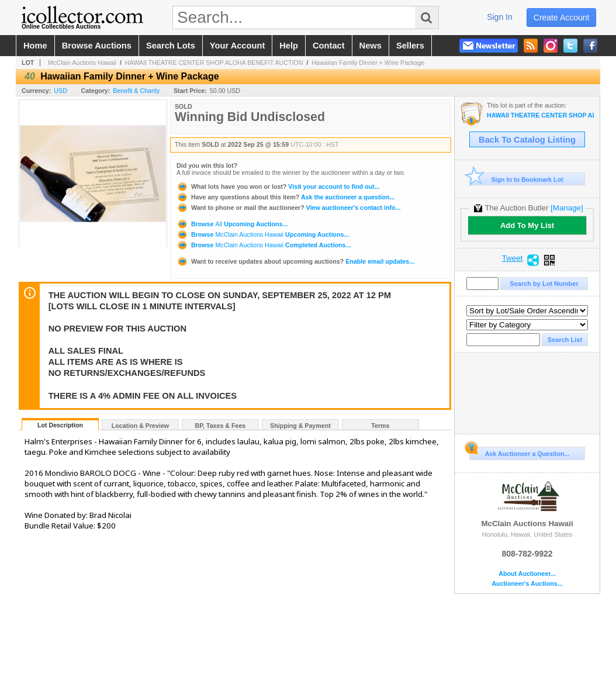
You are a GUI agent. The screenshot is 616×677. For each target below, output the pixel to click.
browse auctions (97, 46)
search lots (171, 46)
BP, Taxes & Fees (221, 426)
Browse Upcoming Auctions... (232, 224)
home (35, 46)
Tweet (513, 258)
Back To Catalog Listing (527, 140)
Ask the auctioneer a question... (285, 197)
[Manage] (567, 208)
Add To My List (527, 225)
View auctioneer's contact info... (288, 208)
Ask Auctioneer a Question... (519, 452)
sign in (500, 17)
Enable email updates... (295, 261)
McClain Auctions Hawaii (82, 63)
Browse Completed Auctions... (264, 245)
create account (562, 18)
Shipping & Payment (300, 426)
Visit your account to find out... (278, 186)
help (289, 46)
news (371, 46)
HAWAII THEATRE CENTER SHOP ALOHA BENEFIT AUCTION (214, 63)
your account (237, 46)
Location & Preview (140, 426)
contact (329, 46)
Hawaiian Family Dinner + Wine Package (368, 63)
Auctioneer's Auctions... (527, 584)
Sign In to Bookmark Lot (516, 179)
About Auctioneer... (527, 574)
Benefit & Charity (136, 91)
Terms (380, 426)
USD (60, 91)
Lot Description (60, 425)
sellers (410, 46)
